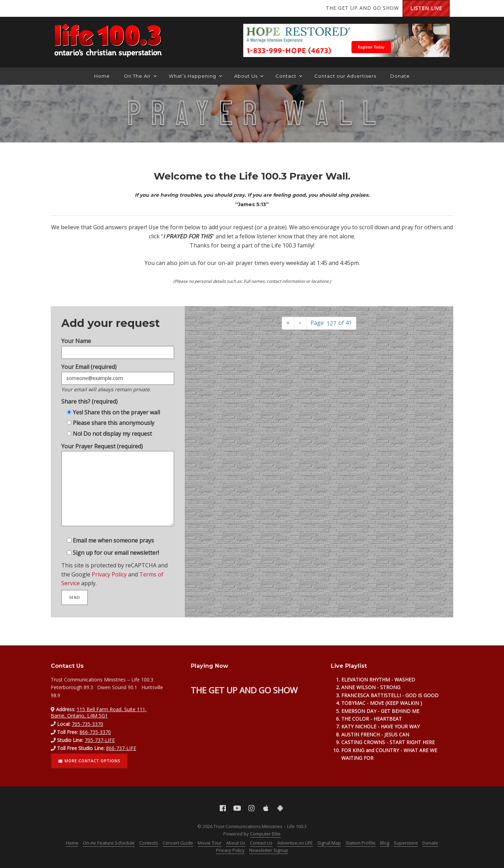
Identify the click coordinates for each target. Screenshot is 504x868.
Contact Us (261, 843)
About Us (249, 76)
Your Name (118, 338)
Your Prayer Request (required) (118, 489)
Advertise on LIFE (295, 843)
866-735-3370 (95, 732)
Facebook (61, 8)
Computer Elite (265, 834)
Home (102, 76)
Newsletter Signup (269, 850)
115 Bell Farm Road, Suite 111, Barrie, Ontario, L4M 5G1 (99, 712)
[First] (288, 323)
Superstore (406, 843)
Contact (289, 76)
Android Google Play (117, 8)
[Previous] (300, 323)
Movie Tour (210, 843)
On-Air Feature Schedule (109, 843)
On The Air (140, 76)
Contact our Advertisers (345, 76)
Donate (400, 76)
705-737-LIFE (100, 740)
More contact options (89, 761)
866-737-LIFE (121, 748)
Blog (385, 843)
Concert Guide (178, 843)
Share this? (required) (87, 397)
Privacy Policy (109, 582)
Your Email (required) (118, 372)
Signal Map (329, 843)
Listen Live (426, 8)
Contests (149, 843)
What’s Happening (195, 76)
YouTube (75, 8)
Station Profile (360, 843)
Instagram (89, 8)
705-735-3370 (87, 724)
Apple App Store (103, 8)
